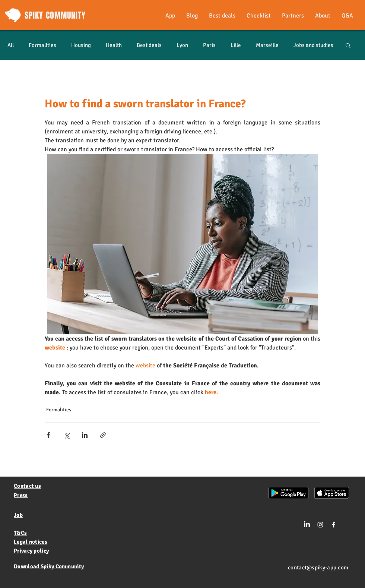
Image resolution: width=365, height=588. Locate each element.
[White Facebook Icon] (334, 525)
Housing (81, 45)
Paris (209, 45)
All (11, 45)
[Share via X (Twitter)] (66, 435)
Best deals (149, 45)
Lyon (182, 45)
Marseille (267, 45)
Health (114, 45)
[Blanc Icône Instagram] (320, 525)
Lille (236, 45)
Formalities (42, 45)
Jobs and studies (313, 45)
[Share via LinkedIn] (85, 435)
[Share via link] (103, 435)
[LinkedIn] (307, 525)
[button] (348, 45)
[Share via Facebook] (48, 435)
